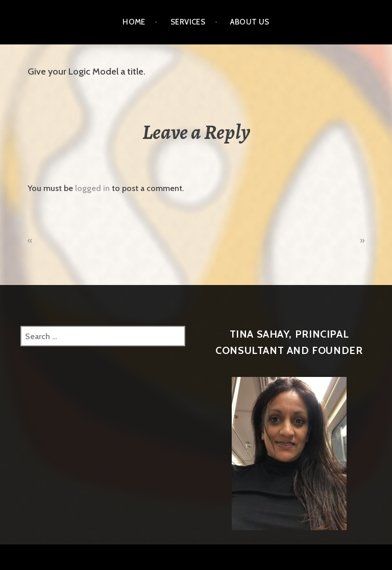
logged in (92, 188)
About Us (250, 22)
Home (134, 22)
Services (188, 22)
